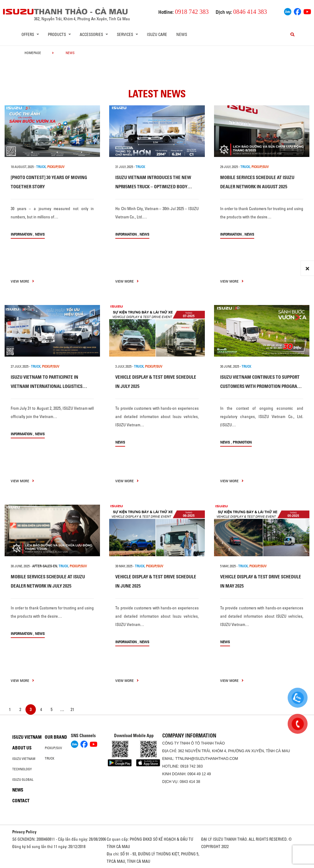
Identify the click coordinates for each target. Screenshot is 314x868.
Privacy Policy (24, 832)
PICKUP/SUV (56, 167)
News (182, 34)
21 (72, 710)
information (21, 234)
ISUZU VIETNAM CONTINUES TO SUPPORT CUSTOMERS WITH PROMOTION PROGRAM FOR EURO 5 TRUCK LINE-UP (261, 386)
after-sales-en (45, 566)
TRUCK (41, 167)
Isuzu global (23, 780)
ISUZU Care (157, 34)
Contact (21, 801)
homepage (33, 53)
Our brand (56, 737)
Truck (50, 758)
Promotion (242, 442)
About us (22, 748)
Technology (22, 769)
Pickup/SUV (53, 748)
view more (22, 281)
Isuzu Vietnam (27, 737)
